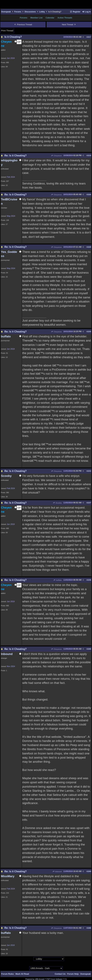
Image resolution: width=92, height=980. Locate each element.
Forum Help (73, 974)
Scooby (57, 503)
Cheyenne (56, 156)
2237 (89, 503)
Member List (37, 18)
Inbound (57, 871)
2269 (89, 871)
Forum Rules (7, 974)
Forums (18, 12)
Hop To (31, 959)
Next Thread (69, 25)
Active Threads (65, 18)
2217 (89, 37)
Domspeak (6, 12)
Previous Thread (23, 25)
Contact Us (60, 974)
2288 (89, 928)
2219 (89, 155)
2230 (89, 332)
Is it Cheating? (13, 37)
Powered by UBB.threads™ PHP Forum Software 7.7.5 (46, 979)
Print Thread (7, 31)
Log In (86, 12)
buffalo (58, 580)
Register (75, 12)
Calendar (50, 18)
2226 (89, 194)
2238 (89, 580)
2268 (89, 649)
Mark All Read (22, 974)
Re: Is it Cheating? (15, 156)
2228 (89, 247)
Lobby (42, 12)
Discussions (30, 12)
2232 (89, 471)
